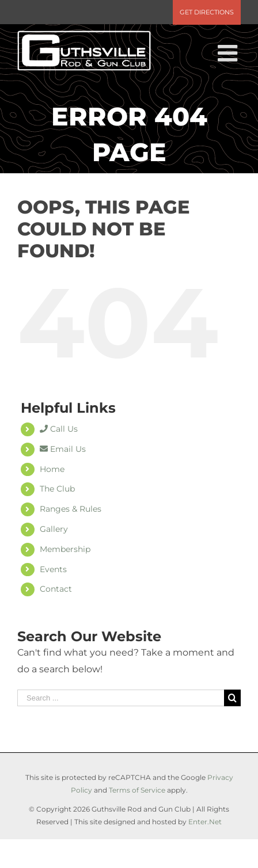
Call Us (59, 429)
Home (52, 469)
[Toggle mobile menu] (229, 53)
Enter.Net (205, 822)
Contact (56, 589)
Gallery (54, 529)
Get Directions (207, 12)
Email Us (63, 449)
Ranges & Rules (71, 509)
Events (53, 569)
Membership (65, 549)
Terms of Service (137, 790)
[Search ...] (121, 698)
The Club (57, 489)
